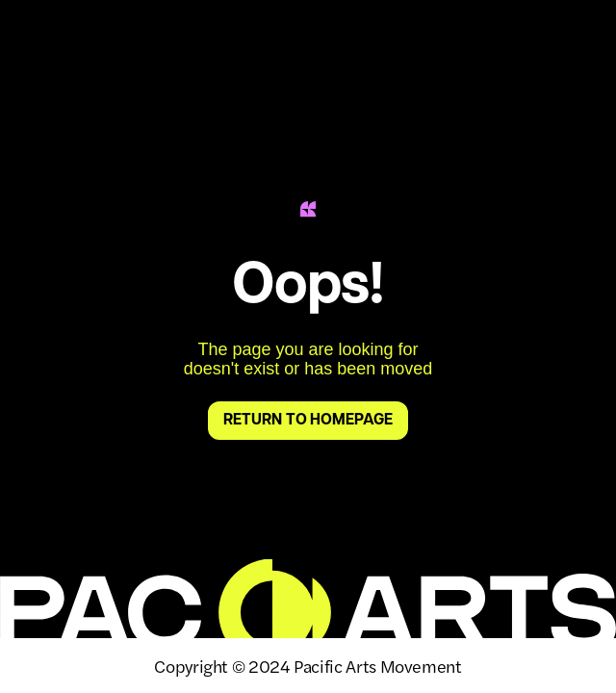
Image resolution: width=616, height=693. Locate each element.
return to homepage (308, 421)
